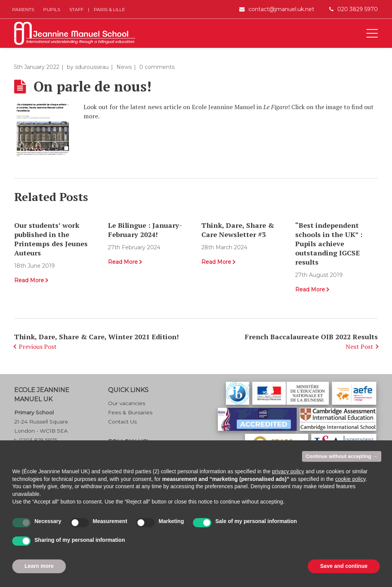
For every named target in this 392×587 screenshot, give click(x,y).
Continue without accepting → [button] (342, 456)
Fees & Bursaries (130, 412)
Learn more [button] (39, 566)
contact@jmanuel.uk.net (281, 9)
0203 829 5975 (38, 440)
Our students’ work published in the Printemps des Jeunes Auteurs (51, 239)
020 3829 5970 (358, 9)
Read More (29, 280)
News (124, 67)
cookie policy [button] (350, 479)
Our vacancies (127, 403)
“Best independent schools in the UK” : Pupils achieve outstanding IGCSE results (329, 244)
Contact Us (122, 422)
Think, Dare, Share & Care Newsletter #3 (238, 230)
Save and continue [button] (344, 566)
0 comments (157, 67)
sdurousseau (92, 67)
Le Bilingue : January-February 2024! (145, 230)
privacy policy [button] (288, 471)
